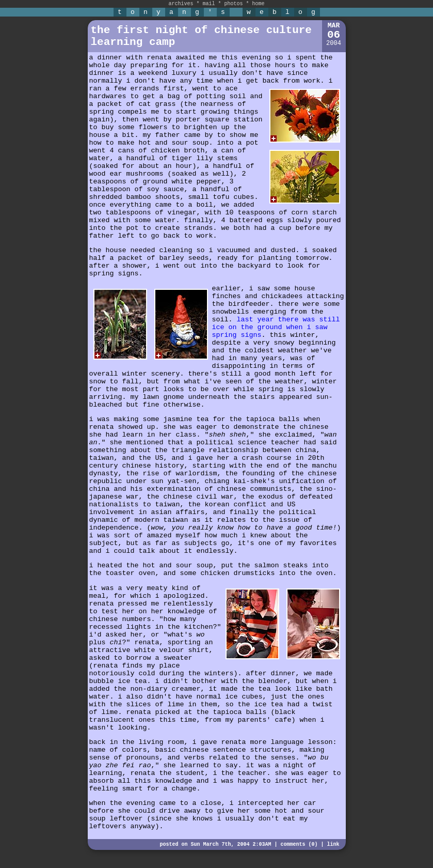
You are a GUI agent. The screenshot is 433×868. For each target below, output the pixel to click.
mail (209, 4)
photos (234, 4)
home (259, 4)
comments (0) (299, 844)
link (333, 844)
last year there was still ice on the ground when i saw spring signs (276, 327)
